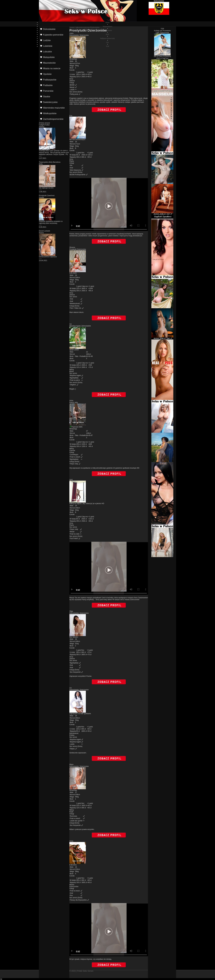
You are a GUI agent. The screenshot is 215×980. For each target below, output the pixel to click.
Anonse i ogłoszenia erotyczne (79, 27)
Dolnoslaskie (95, 27)
